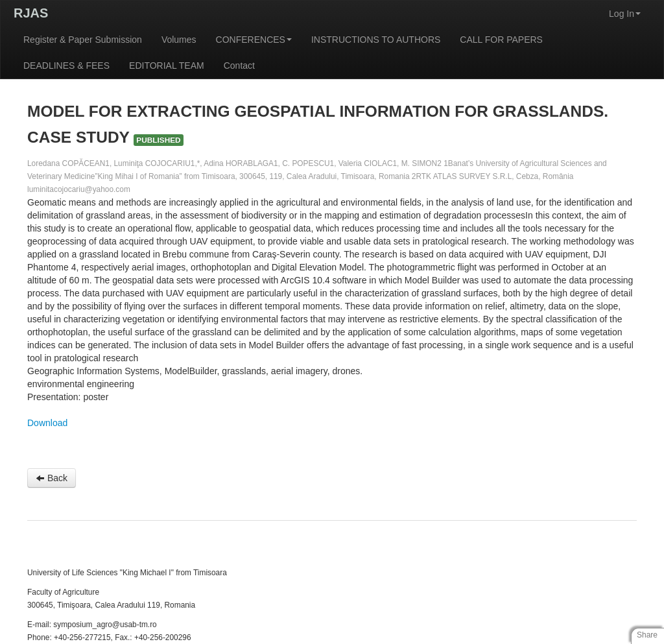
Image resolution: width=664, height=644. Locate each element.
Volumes (179, 40)
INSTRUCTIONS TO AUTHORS (376, 40)
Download (47, 423)
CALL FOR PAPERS (501, 40)
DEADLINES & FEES (66, 66)
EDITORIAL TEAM (167, 66)
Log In (625, 14)
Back (52, 478)
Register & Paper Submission (83, 40)
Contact (239, 66)
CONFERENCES (254, 40)
